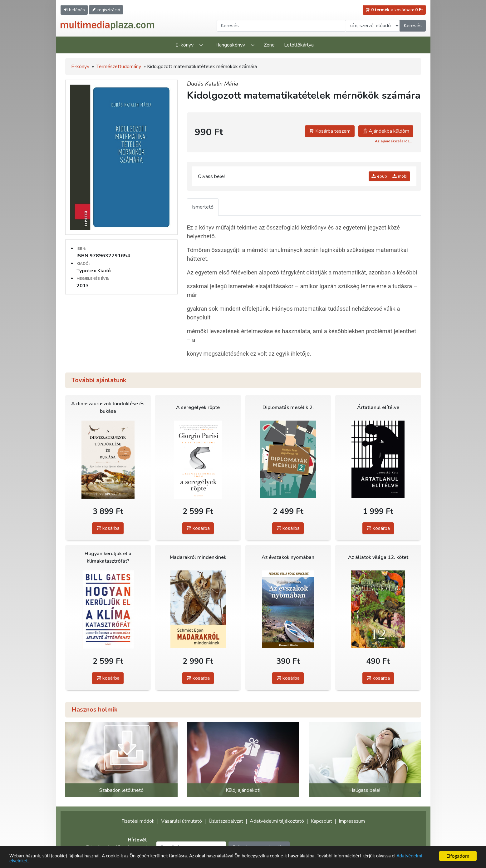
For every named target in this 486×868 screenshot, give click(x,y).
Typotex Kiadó (94, 271)
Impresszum (352, 821)
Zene (269, 45)
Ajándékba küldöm (386, 131)
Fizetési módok (138, 821)
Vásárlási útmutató (182, 821)
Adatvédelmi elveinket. (34, 861)
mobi (400, 176)
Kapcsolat (321, 821)
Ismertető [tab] (203, 207)
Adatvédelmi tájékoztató (277, 821)
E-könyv (184, 45)
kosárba (108, 528)
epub (379, 176)
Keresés (413, 26)
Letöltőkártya (299, 45)
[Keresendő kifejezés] (281, 26)
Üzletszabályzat (226, 821)
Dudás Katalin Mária (213, 84)
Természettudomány (119, 67)
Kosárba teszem (330, 131)
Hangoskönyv (230, 45)
